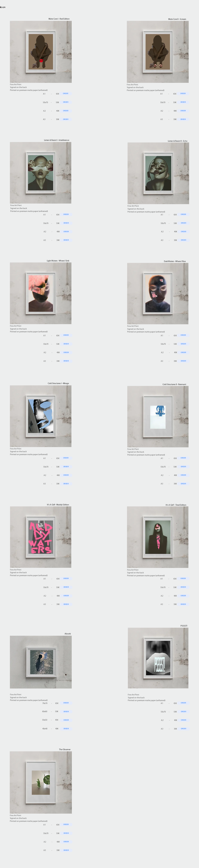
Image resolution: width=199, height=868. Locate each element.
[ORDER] (66, 94)
